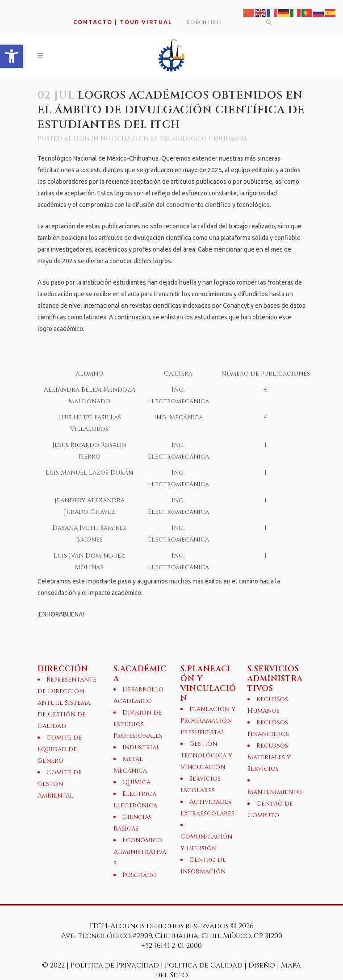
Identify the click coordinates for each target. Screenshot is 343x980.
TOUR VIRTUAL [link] (146, 22)
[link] (12, 56)
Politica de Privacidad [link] (116, 965)
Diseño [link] (262, 965)
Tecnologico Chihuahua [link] (204, 139)
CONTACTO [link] (93, 22)
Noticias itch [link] (124, 139)
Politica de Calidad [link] (204, 965)
